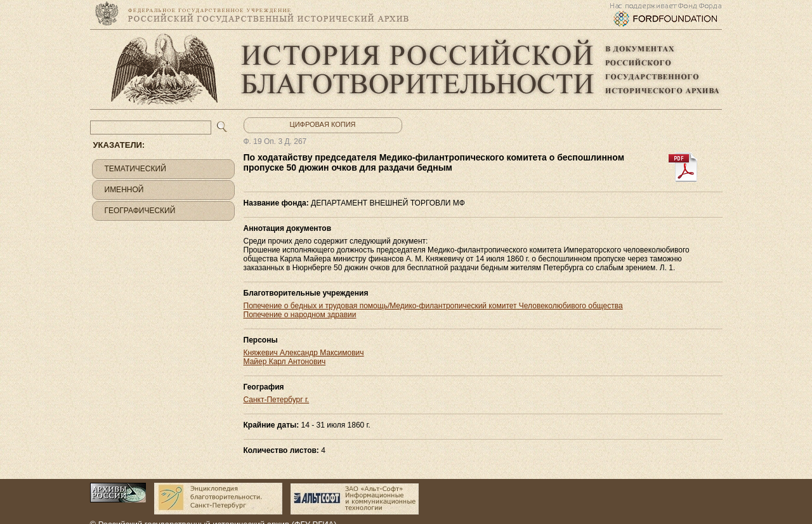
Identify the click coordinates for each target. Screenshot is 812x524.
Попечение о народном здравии (300, 315)
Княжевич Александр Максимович (304, 353)
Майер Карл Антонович (285, 362)
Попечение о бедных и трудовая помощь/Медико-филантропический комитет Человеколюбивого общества (433, 306)
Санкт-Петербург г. (277, 400)
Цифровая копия (323, 124)
